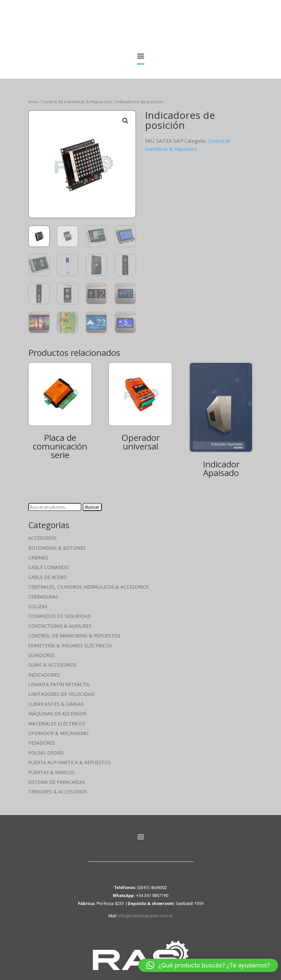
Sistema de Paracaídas (57, 777)
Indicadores (44, 670)
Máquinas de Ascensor (57, 709)
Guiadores (41, 651)
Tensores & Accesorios (58, 787)
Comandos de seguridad (60, 611)
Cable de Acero (48, 572)
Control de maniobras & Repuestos (77, 97)
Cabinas (38, 553)
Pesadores (42, 738)
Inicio (33, 97)
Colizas (38, 602)
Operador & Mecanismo (58, 729)
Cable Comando (49, 563)
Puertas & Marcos (51, 767)
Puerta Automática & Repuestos (70, 758)
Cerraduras (43, 592)
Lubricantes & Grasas (56, 699)
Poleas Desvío (46, 748)
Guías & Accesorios (52, 660)
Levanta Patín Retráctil (59, 680)
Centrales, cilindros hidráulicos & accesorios (89, 582)
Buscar (92, 502)
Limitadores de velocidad (61, 689)
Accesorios (42, 533)
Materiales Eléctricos (57, 719)
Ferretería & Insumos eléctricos (70, 641)
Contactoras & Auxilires (60, 621)
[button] (125, 116)
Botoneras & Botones (57, 543)
